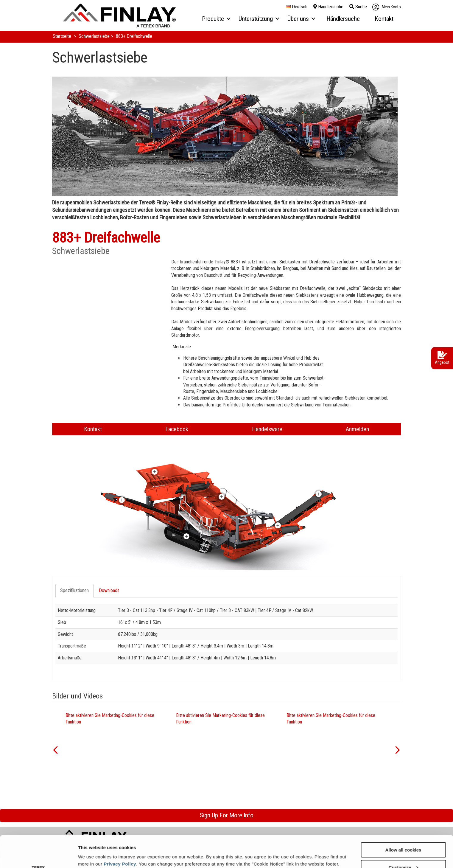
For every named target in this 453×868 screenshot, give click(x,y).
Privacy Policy (120, 832)
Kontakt (93, 429)
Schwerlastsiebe (94, 36)
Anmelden (357, 429)
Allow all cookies (403, 818)
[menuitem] (216, 19)
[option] (116, 749)
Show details (92, 849)
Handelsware (267, 429)
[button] (55, 749)
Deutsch (297, 7)
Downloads (109, 590)
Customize (404, 836)
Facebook (177, 429)
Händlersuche (328, 7)
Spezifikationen (74, 590)
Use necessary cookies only (403, 853)
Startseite (63, 36)
